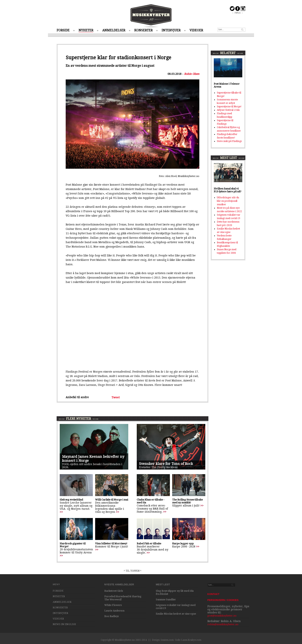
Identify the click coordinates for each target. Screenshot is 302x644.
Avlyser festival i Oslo (228, 110)
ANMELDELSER (114, 30)
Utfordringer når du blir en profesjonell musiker (228, 201)
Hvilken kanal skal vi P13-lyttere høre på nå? (228, 190)
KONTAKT (213, 594)
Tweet (116, 397)
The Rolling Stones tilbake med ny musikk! (187, 501)
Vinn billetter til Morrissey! (111, 543)
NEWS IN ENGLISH (64, 624)
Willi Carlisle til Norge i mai (112, 500)
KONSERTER (143, 30)
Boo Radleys (112, 616)
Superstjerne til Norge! (229, 107)
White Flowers (113, 605)
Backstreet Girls (114, 591)
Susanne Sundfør (166, 599)
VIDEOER (196, 30)
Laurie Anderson (114, 611)
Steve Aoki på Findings (229, 141)
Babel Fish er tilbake (149, 543)
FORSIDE (63, 30)
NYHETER (86, 30)
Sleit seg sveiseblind (71, 500)
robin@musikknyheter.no (223, 624)
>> (61, 512)
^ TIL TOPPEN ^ (133, 571)
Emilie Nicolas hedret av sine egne (176, 614)
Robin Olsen (192, 74)
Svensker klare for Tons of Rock (166, 464)
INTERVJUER (171, 30)
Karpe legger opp (183, 543)
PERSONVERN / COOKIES (223, 600)
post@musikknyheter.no (222, 616)
